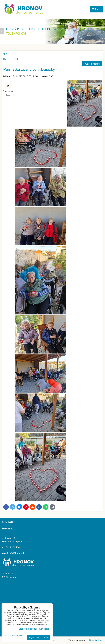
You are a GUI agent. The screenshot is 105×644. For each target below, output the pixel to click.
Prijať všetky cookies (38, 637)
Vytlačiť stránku (92, 64)
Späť (5, 54)
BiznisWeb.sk (96, 640)
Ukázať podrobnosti (13, 636)
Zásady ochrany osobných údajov (35, 629)
